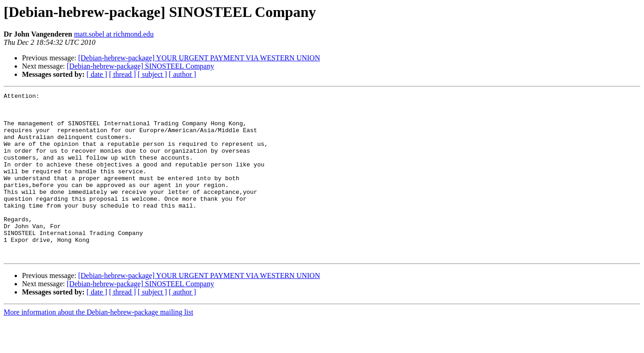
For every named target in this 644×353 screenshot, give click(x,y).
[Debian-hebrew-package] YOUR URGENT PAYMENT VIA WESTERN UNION (199, 58)
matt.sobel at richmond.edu (114, 34)
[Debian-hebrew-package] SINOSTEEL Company (141, 66)
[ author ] (183, 74)
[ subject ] (152, 74)
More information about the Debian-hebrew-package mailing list (98, 345)
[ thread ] (122, 74)
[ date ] (97, 74)
